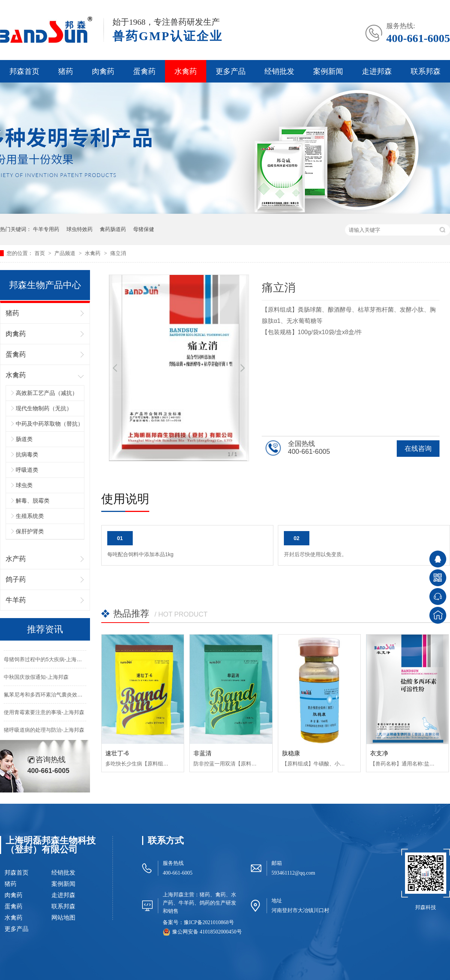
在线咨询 (418, 449)
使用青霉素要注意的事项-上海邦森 (44, 714)
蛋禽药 (144, 71)
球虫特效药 (79, 229)
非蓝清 (202, 753)
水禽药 (186, 71)
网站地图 (63, 918)
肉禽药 (103, 71)
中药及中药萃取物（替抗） (49, 424)
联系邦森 (426, 71)
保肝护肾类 (30, 531)
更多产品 (231, 71)
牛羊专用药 (46, 229)
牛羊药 (16, 600)
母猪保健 (144, 229)
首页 (40, 253)
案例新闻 (328, 71)
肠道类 (24, 439)
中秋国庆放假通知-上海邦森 (36, 678)
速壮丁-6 (117, 753)
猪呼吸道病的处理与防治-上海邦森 (44, 731)
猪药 (66, 71)
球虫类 (24, 485)
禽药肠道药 (113, 229)
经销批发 (279, 71)
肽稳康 (291, 753)
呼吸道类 (27, 470)
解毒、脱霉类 (33, 501)
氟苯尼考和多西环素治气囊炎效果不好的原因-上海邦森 (68, 696)
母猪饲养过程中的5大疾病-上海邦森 (45, 661)
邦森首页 (24, 71)
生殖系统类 (30, 516)
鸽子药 (16, 579)
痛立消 (118, 253)
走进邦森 (377, 71)
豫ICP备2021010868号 (209, 922)
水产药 (16, 559)
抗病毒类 (27, 454)
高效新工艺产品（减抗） (47, 393)
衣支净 (379, 753)
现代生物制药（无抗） (44, 408)
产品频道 (66, 253)
